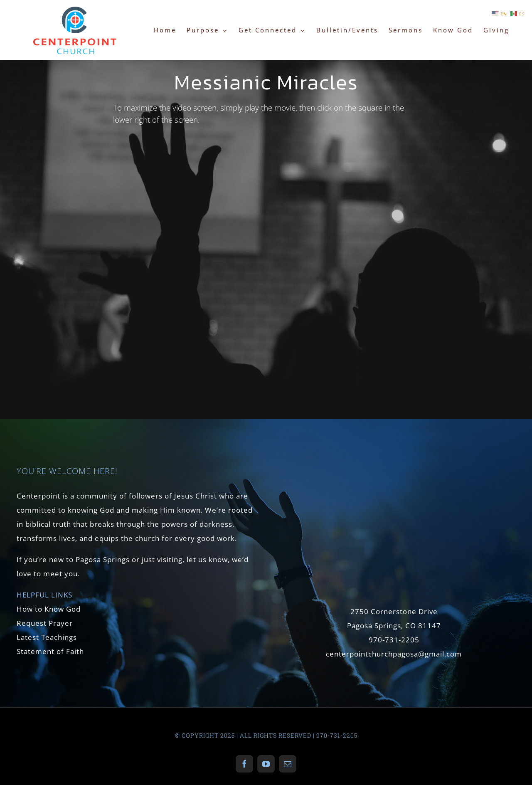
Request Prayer (45, 623)
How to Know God (49, 609)
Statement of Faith (50, 651)
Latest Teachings (47, 637)
